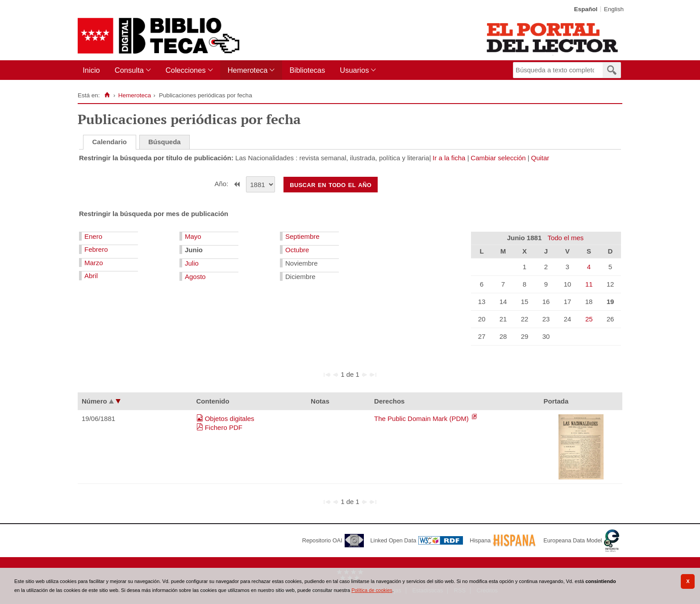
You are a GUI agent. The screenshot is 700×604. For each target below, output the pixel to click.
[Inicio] (107, 95)
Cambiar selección (498, 158)
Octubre (297, 250)
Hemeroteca (248, 70)
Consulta (129, 70)
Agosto (195, 277)
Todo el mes (565, 238)
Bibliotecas (307, 70)
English (614, 9)
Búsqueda (165, 142)
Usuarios (354, 70)
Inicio (91, 70)
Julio (192, 263)
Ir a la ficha (449, 158)
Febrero (96, 249)
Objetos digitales (230, 419)
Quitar (540, 158)
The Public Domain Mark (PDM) (422, 419)
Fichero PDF (224, 427)
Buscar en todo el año (331, 184)
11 (589, 284)
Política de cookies (372, 590)
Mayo (193, 236)
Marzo (94, 263)
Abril (91, 276)
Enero (93, 236)
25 (589, 319)
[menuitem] (93, 70)
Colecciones (186, 70)
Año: (223, 184)
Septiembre (302, 236)
